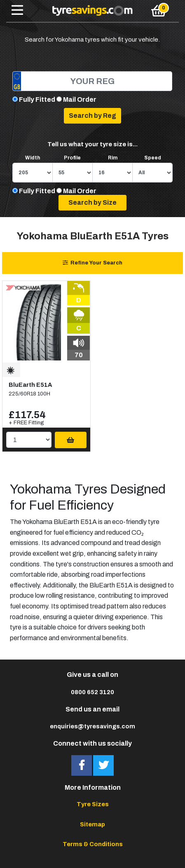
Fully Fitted (37, 99)
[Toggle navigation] (17, 11)
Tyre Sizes (93, 804)
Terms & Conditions (93, 844)
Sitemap (92, 824)
